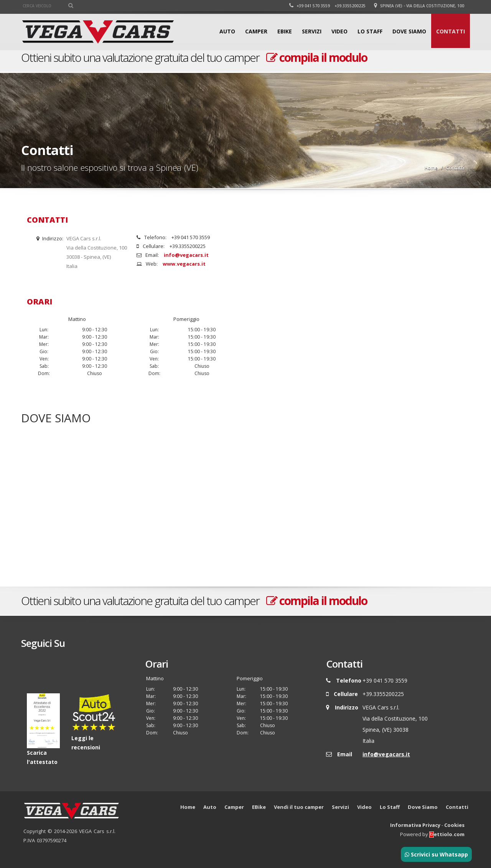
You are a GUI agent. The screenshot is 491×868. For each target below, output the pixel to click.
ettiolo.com (447, 834)
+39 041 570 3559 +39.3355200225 (327, 6)
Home (431, 168)
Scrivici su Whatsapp (436, 854)
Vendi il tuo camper (299, 807)
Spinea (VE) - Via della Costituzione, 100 (419, 6)
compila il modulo (317, 57)
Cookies (454, 825)
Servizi (312, 31)
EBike (285, 31)
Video (339, 31)
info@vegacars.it (186, 255)
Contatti (451, 31)
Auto (227, 31)
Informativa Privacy (415, 825)
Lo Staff (370, 31)
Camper (256, 31)
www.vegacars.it (184, 264)
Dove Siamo (409, 31)
